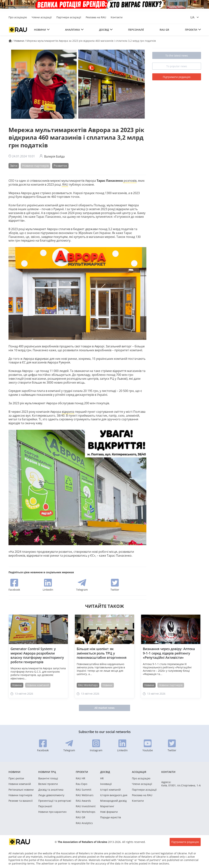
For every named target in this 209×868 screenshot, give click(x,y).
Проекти (191, 30)
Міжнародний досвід (113, 801)
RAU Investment (86, 806)
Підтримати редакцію (177, 77)
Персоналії (136, 30)
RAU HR (80, 778)
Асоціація (139, 772)
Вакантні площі (48, 778)
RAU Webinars (85, 795)
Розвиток (60, 166)
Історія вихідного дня (114, 795)
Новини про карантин (52, 812)
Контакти (117, 17)
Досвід (104, 30)
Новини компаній (38, 685)
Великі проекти (48, 784)
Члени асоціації (42, 17)
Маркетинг (107, 806)
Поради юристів (111, 817)
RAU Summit (84, 790)
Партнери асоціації (69, 17)
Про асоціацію (18, 17)
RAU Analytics (84, 823)
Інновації (106, 784)
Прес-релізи (16, 778)
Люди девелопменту (51, 795)
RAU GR (164, 30)
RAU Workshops (88, 685)
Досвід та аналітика (51, 790)
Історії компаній (110, 790)
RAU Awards (83, 801)
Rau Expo (81, 784)
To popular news (177, 66)
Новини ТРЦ (47, 772)
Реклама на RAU (96, 17)
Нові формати (109, 812)
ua (192, 17)
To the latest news (177, 55)
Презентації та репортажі (55, 801)
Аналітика (72, 30)
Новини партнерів (35, 166)
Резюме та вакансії (21, 801)
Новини (40, 30)
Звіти (14, 166)
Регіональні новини (21, 790)
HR (102, 778)
